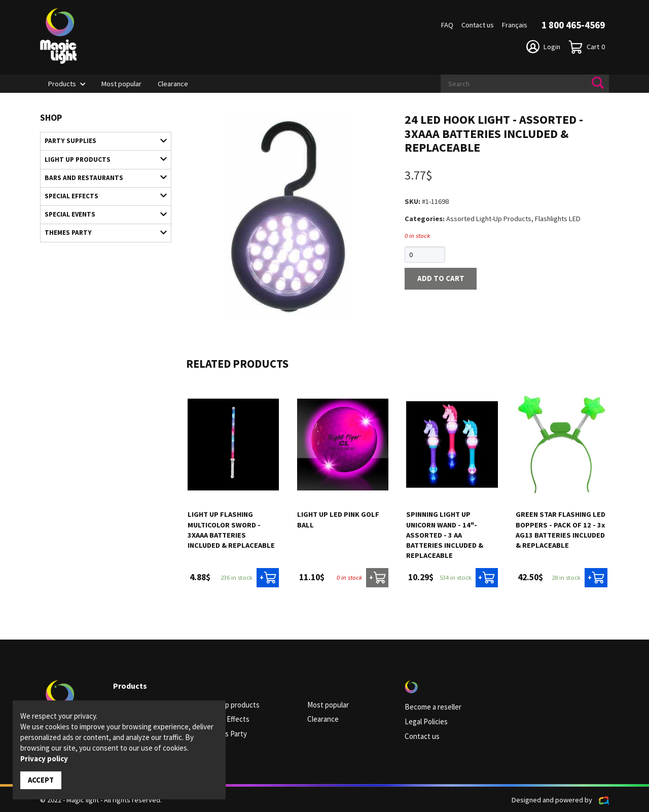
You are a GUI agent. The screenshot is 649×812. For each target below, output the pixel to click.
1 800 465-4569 (573, 25)
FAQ (447, 25)
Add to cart (439, 278)
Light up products (101, 158)
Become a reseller (432, 707)
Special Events (101, 211)
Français (515, 25)
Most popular (121, 84)
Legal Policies (426, 721)
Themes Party (101, 229)
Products (62, 84)
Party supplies (101, 140)
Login (543, 47)
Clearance (173, 84)
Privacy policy (44, 759)
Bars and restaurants (101, 176)
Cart (587, 47)
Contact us (478, 25)
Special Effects (101, 193)
